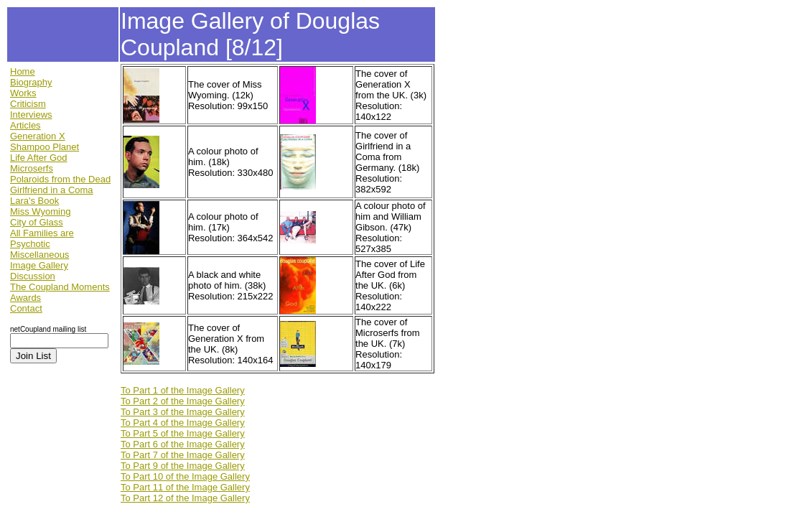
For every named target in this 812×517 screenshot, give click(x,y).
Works (23, 93)
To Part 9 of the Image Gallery (183, 466)
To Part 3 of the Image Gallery (183, 412)
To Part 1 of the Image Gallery (183, 390)
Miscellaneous (39, 255)
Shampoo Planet (45, 147)
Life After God (39, 158)
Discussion (33, 276)
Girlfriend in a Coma (52, 190)
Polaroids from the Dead (60, 179)
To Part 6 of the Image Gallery (183, 444)
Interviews (31, 115)
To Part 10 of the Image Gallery (185, 476)
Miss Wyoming (40, 211)
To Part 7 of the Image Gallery (183, 455)
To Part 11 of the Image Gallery (185, 487)
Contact (26, 308)
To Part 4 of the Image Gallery (183, 423)
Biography (31, 82)
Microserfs (32, 168)
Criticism (28, 104)
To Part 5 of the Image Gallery (183, 433)
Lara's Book (34, 201)
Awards (25, 298)
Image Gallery (39, 265)
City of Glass (37, 222)
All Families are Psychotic (42, 238)
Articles (25, 125)
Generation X (38, 136)
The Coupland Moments (60, 287)
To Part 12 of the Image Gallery (185, 498)
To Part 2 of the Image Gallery (183, 401)
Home (23, 71)
